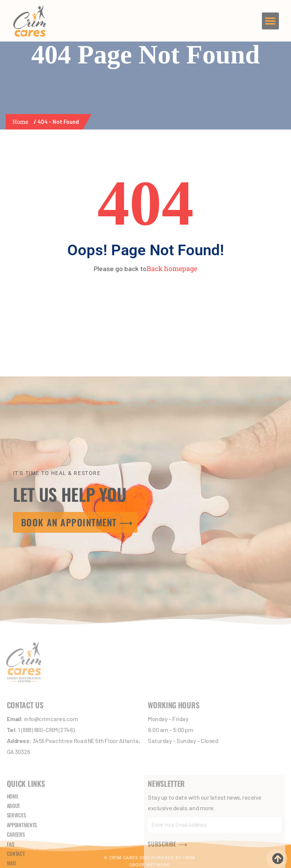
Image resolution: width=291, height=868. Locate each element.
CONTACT (16, 804)
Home (22, 122)
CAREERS (16, 785)
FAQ (11, 794)
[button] (270, 21)
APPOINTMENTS (22, 775)
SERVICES (16, 765)
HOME (13, 746)
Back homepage (172, 268)
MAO (11, 813)
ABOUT (14, 756)
